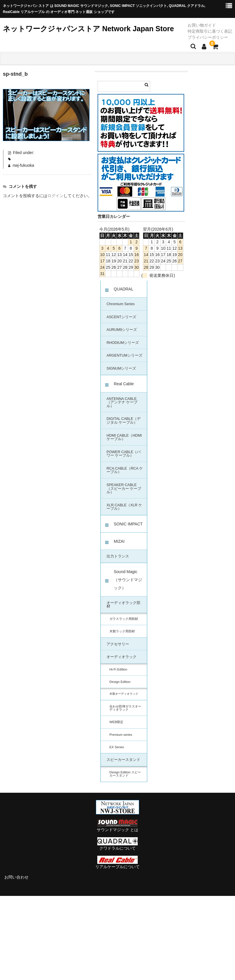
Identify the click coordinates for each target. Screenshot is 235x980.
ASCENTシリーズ (121, 317)
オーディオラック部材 (123, 605)
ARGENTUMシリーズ (124, 355)
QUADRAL (124, 289)
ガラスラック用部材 (124, 619)
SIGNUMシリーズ (121, 368)
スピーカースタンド (123, 760)
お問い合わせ (16, 877)
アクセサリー (118, 644)
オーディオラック (122, 657)
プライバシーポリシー (208, 37)
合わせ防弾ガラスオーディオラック (125, 708)
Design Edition (120, 682)
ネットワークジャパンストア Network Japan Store (88, 29)
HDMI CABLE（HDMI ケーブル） (124, 437)
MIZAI (119, 541)
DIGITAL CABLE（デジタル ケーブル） (124, 421)
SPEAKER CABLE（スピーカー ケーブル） (124, 489)
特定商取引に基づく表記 (210, 31)
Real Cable (124, 384)
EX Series (117, 747)
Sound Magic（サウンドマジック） (128, 580)
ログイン (55, 196)
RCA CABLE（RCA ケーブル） (125, 470)
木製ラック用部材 (122, 631)
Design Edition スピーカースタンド (125, 774)
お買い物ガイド (202, 25)
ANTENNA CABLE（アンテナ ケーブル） (122, 402)
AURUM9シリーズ (122, 330)
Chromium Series (121, 304)
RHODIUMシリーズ (123, 343)
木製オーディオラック (124, 694)
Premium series (121, 735)
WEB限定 (116, 722)
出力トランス (118, 556)
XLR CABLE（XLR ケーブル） (124, 507)
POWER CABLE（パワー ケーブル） (124, 454)
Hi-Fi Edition (118, 669)
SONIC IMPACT (128, 524)
